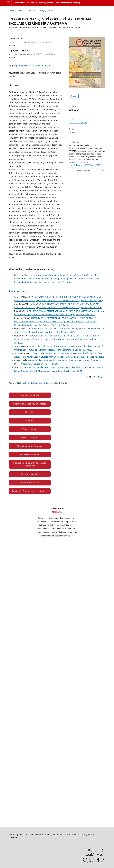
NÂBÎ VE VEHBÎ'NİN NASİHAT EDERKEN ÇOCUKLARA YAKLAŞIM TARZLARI (65, 304)
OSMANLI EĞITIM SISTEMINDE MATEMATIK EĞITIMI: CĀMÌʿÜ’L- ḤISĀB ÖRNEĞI (68, 353)
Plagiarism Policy (30, 429)
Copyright (30, 421)
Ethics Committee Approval (30, 446)
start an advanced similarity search (38, 383)
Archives (21, 11)
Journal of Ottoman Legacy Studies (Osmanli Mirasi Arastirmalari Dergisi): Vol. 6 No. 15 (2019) (60, 357)
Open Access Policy (30, 474)
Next (100, 377)
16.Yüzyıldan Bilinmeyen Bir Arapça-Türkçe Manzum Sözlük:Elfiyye (61, 346)
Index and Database (30, 483)
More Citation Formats (80, 171)
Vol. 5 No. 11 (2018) (36, 11)
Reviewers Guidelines (30, 454)
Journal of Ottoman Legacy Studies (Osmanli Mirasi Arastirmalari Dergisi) (46, 3)
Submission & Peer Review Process (30, 404)
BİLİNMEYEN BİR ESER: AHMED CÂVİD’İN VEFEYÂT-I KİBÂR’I (55, 367)
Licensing (30, 412)
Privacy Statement (30, 438)
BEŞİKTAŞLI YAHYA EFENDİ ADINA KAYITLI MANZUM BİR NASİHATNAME (63, 311)
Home (11, 11)
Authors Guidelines (30, 395)
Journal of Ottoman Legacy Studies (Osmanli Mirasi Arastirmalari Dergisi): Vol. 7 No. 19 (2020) (58, 300)
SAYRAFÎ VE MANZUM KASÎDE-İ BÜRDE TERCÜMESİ (53, 329)
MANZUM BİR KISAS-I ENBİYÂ (43, 360)
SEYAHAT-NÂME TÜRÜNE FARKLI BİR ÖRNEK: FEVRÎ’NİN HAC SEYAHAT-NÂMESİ (67, 297)
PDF (75, 96)
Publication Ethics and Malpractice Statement (30, 464)
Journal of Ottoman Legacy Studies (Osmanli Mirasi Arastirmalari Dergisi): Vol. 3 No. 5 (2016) (58, 308)
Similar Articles (17, 291)
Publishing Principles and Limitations (30, 491)
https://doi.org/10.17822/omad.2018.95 (32, 66)
